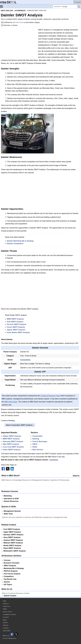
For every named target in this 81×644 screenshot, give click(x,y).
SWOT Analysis (10, 566)
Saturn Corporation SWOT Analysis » (20, 425)
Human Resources (11, 501)
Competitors (9, 576)
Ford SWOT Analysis (12, 529)
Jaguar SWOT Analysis (16, 330)
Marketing (8, 496)
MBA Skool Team (18, 22)
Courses (77, 2)
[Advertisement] (19, 43)
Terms (5, 609)
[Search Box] (65, 7)
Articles (7, 582)
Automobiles (25, 360)
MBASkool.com (12, 638)
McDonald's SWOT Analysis (15, 551)
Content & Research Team (50, 396)
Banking (36, 439)
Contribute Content (9, 615)
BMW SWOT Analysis (15, 319)
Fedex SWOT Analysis (12, 450)
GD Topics (8, 585)
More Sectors (38, 450)
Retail (35, 447)
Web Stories (7, 631)
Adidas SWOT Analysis (12, 436)
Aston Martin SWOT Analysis (18, 332)
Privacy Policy (8, 612)
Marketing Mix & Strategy (14, 568)
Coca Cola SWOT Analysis (13, 447)
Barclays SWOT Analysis (13, 535)
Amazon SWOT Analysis (13, 540)
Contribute (54, 460)
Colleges (6, 617)
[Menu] (3, 6)
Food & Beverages (40, 441)
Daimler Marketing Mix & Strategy (20, 241)
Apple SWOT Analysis (12, 532)
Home (5, 601)
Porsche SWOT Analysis (17, 324)
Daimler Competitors (15, 244)
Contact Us (6, 606)
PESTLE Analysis (11, 571)
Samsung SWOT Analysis (13, 441)
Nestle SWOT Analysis (12, 546)
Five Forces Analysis (12, 574)
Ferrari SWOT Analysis (16, 327)
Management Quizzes (12, 511)
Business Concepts (11, 563)
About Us (76, 476)
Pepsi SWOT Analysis (12, 548)
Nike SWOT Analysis (11, 444)
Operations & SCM (11, 499)
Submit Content (10, 596)
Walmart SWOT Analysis (13, 543)
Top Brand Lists (10, 579)
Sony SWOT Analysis (12, 537)
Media (5, 620)
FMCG (35, 444)
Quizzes (5, 623)
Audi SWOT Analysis (15, 322)
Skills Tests (8, 514)
